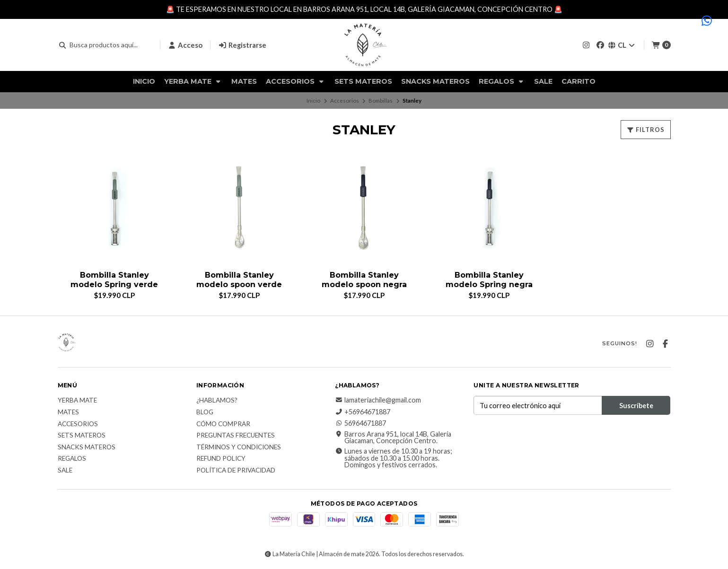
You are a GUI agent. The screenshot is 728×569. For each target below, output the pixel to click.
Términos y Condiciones (239, 447)
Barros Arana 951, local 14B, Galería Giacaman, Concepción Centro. (393, 438)
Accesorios (296, 81)
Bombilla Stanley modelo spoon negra (364, 280)
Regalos (502, 81)
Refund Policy (221, 459)
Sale (543, 81)
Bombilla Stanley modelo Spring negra (489, 280)
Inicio (144, 81)
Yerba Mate (193, 81)
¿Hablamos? (217, 401)
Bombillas (381, 101)
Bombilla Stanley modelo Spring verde (114, 280)
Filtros (646, 130)
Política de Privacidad (236, 471)
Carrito (579, 81)
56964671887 (360, 423)
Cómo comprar (223, 424)
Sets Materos (363, 81)
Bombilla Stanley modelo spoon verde (239, 280)
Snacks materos (435, 81)
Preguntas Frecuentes (236, 436)
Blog (205, 412)
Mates (244, 81)
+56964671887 (363, 412)
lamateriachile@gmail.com (378, 400)
